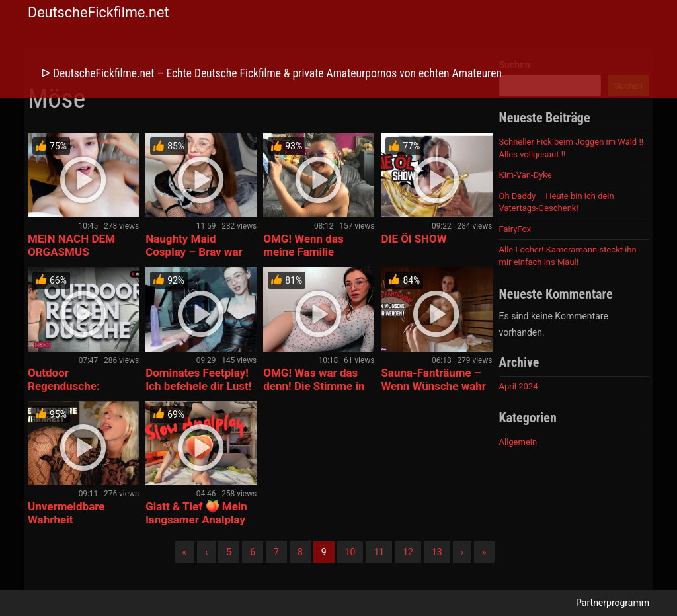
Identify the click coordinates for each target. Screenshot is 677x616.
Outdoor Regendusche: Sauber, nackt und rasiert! (73, 393)
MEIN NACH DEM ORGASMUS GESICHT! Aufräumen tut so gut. (82, 258)
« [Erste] (185, 552)
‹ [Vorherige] (206, 552)
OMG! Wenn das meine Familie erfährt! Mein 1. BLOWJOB (303, 258)
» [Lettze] (484, 552)
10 (350, 552)
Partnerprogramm (613, 603)
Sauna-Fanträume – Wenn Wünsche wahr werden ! (433, 386)
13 (437, 552)
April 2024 (519, 386)
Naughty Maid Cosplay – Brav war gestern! (194, 252)
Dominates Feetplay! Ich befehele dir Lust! (198, 379)
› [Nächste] (462, 552)
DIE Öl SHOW (414, 239)
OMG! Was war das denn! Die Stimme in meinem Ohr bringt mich (314, 393)
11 (379, 552)
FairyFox (515, 229)
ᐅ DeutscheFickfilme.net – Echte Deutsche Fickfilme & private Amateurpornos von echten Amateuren (271, 73)
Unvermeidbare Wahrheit (66, 513)
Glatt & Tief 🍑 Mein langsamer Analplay (196, 513)
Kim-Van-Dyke (526, 175)
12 (408, 552)
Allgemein (518, 442)
